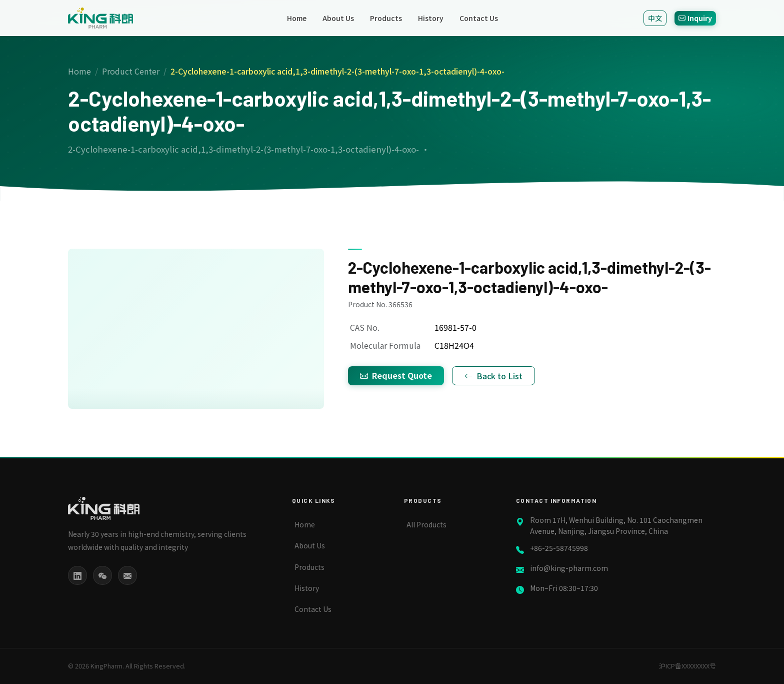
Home (297, 18)
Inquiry (695, 18)
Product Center (131, 71)
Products (386, 18)
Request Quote (396, 375)
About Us (338, 18)
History (431, 18)
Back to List (493, 376)
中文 (655, 18)
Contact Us (479, 18)
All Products (426, 524)
